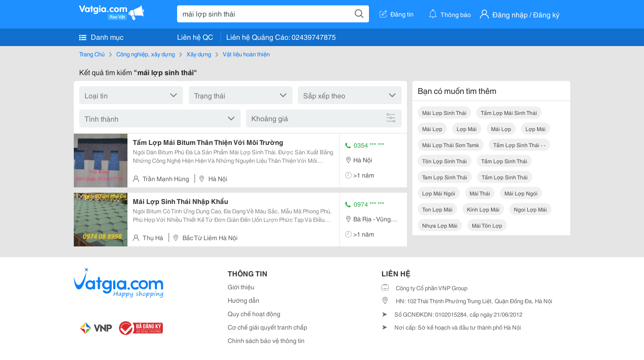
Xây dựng (199, 54)
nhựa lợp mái (440, 225)
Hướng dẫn (244, 300)
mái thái (480, 193)
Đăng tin (397, 14)
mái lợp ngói (521, 193)
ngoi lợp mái (530, 209)
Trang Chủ (92, 54)
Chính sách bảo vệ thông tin (266, 340)
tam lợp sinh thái (445, 177)
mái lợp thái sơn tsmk (451, 145)
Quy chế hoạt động (254, 313)
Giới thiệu (241, 287)
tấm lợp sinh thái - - (519, 145)
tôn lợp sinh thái (445, 161)
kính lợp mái (483, 209)
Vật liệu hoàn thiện (246, 54)
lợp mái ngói (439, 193)
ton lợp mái (437, 209)
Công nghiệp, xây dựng (146, 54)
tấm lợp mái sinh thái (509, 112)
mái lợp (432, 129)
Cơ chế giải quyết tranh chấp (267, 327)
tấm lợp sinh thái (504, 161)
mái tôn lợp (487, 225)
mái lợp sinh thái (444, 112)
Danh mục (101, 37)
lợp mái (467, 129)
